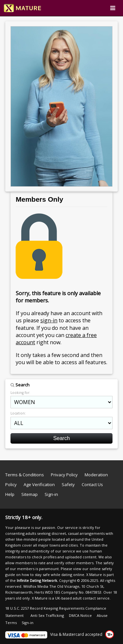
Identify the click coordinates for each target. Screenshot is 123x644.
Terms (11, 623)
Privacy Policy (64, 475)
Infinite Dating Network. (37, 580)
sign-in (49, 320)
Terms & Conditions (25, 475)
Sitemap (30, 494)
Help (10, 494)
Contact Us (92, 484)
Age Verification (39, 484)
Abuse (102, 615)
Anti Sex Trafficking (47, 615)
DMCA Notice (80, 615)
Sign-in (51, 494)
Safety (68, 484)
